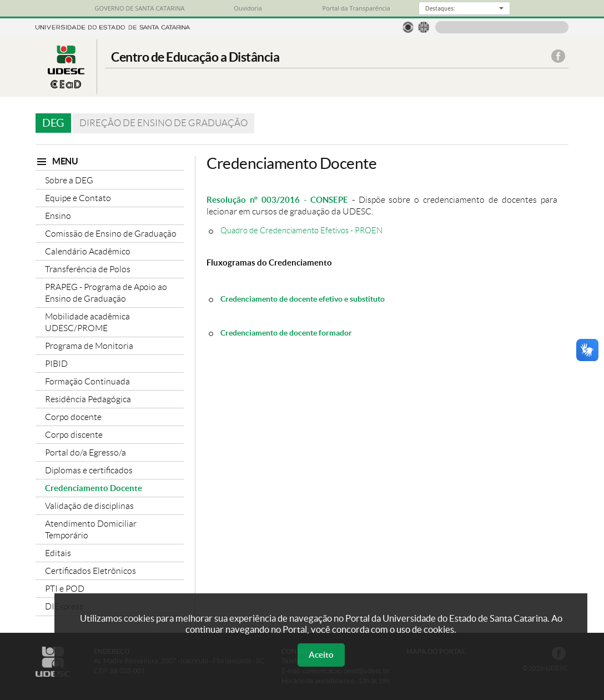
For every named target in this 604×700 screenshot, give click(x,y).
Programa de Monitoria (89, 346)
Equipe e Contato (78, 198)
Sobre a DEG (69, 180)
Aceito (321, 655)
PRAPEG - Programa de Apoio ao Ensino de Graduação (106, 293)
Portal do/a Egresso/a (85, 452)
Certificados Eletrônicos (90, 571)
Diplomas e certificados (89, 470)
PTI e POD (65, 589)
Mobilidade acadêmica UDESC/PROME (87, 322)
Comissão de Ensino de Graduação (111, 234)
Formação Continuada (87, 381)
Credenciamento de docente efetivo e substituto (303, 299)
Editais (58, 553)
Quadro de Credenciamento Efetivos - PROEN (301, 231)
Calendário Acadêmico (88, 251)
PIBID (56, 364)
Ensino (58, 216)
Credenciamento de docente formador (286, 333)
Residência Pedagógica (88, 399)
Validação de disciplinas (89, 506)
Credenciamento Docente (94, 488)
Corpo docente (73, 417)
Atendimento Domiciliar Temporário (91, 529)
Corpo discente (74, 435)
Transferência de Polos (88, 269)
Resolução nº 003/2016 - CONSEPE (277, 200)
